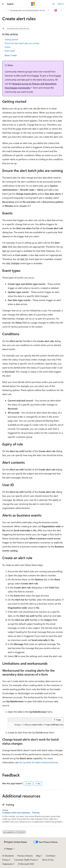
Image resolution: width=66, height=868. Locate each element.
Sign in (61, 4)
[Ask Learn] (56, 10)
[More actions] (61, 10)
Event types (10, 51)
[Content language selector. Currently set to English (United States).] (15, 842)
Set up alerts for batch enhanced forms (38, 762)
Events (7, 47)
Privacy (5, 860)
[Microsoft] (33, 4)
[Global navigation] (3, 4)
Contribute (50, 856)
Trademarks (7, 864)
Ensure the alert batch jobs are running (22, 43)
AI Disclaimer (8, 856)
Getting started (11, 39)
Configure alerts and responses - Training (21, 813)
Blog (38, 856)
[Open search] (54, 4)
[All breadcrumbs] (5, 10)
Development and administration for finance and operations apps (29, 10)
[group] (36, 725)
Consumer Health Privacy (25, 860)
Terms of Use (48, 860)
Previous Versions (25, 856)
